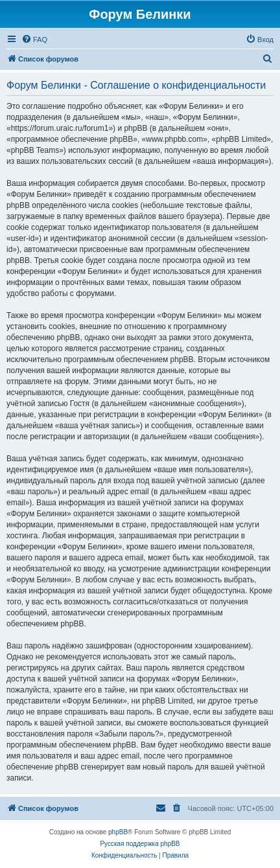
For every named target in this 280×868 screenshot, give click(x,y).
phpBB (118, 832)
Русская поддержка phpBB (140, 844)
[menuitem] (34, 40)
